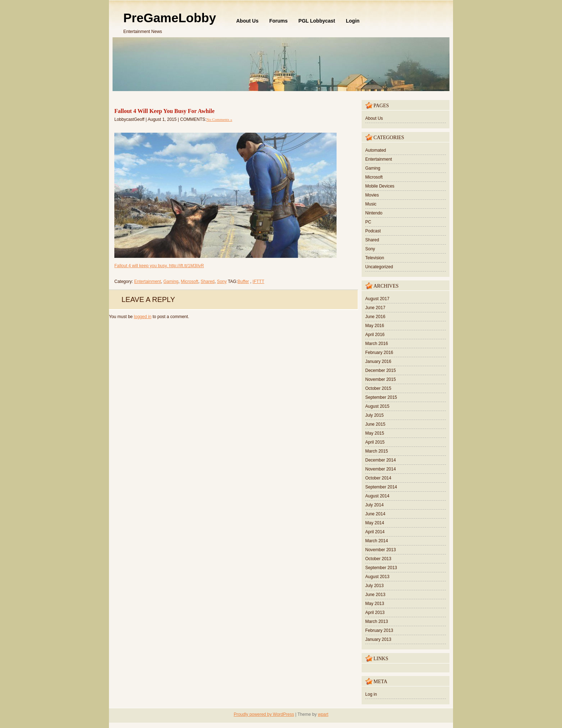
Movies (372, 195)
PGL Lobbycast (317, 21)
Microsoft (189, 282)
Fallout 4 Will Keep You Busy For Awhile (165, 111)
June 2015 (375, 424)
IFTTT (259, 282)
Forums (278, 21)
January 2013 (378, 639)
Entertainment (147, 282)
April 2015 (375, 442)
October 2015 (378, 388)
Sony (222, 282)
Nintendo (374, 213)
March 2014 (377, 541)
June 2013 (375, 595)
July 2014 (374, 505)
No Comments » (219, 119)
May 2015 (375, 433)
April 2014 (375, 532)
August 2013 (377, 577)
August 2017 (377, 299)
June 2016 (375, 317)
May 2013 (375, 604)
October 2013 (378, 559)
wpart (323, 714)
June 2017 (375, 308)
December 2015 (380, 370)
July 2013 (374, 586)
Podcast (373, 231)
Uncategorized (379, 267)
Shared (208, 282)
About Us (247, 21)
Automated (376, 150)
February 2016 (379, 353)
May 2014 (375, 523)
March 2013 (377, 621)
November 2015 (380, 379)
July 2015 (374, 415)
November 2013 (380, 550)
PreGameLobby (170, 18)
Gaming (171, 282)
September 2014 (381, 487)
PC (368, 222)
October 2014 (378, 478)
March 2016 (377, 344)
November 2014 (380, 469)
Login (353, 21)
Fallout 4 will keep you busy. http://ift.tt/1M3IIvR (159, 266)
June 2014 (375, 514)
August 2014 (377, 496)
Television (375, 258)
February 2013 (379, 630)
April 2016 (375, 335)
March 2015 (377, 451)
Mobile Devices (380, 186)
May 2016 (375, 326)
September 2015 (381, 397)
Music (371, 204)
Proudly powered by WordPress (264, 714)
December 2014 (380, 460)
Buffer (243, 282)
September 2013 (381, 568)
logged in (143, 317)
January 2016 (378, 361)
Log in (371, 694)
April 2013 (375, 613)
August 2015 (377, 406)
